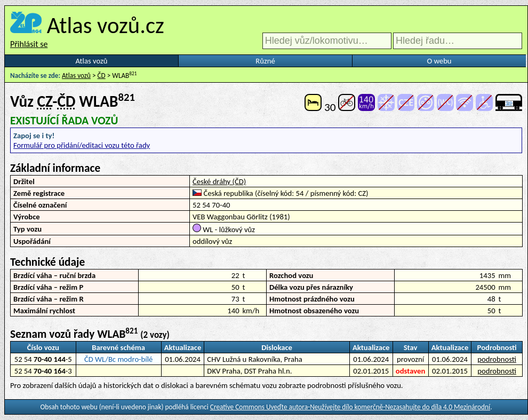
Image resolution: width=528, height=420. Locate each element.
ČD (102, 76)
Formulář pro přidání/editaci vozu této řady (82, 145)
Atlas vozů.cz (106, 25)
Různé (265, 61)
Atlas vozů (92, 61)
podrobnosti (497, 359)
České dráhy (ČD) (219, 181)
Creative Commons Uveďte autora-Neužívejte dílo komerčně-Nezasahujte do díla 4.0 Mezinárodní (350, 407)
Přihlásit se (29, 44)
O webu (439, 61)
